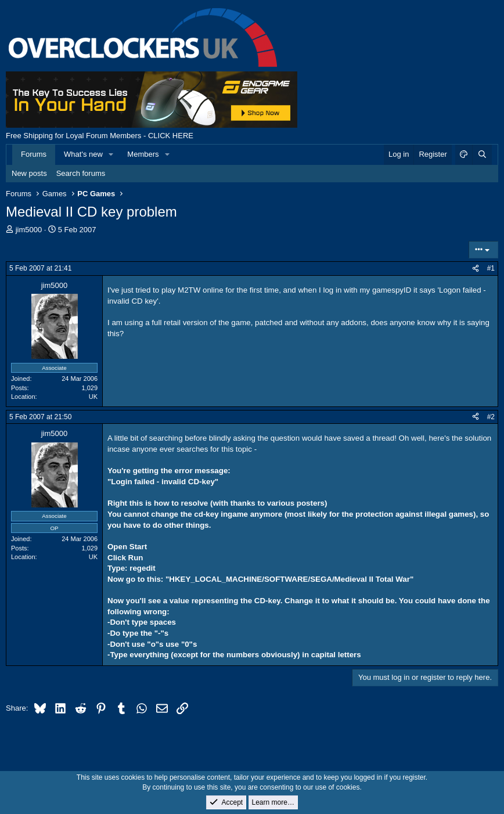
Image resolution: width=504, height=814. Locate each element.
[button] (111, 154)
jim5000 (29, 230)
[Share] (476, 269)
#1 (491, 268)
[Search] (482, 154)
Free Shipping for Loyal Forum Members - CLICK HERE (100, 136)
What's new (83, 154)
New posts (29, 173)
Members (143, 154)
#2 (491, 417)
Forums (34, 154)
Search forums (81, 173)
